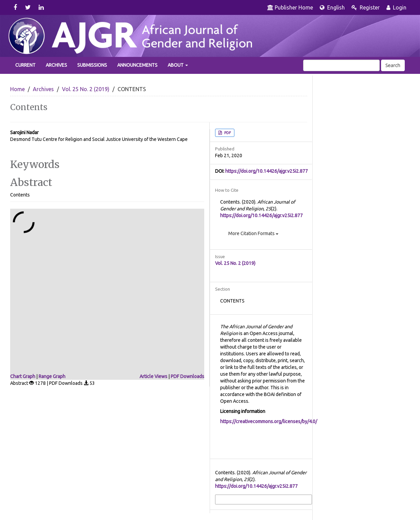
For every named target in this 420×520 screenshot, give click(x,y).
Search (393, 65)
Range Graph (52, 376)
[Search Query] (341, 65)
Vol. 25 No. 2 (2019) (86, 89)
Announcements (137, 65)
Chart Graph (23, 376)
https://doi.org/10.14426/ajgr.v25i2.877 (267, 171)
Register (366, 7)
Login (396, 7)
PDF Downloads (187, 376)
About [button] (178, 65)
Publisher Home (290, 7)
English (332, 7)
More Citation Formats (253, 233)
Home (17, 89)
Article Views (153, 376)
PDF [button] (227, 133)
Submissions (92, 65)
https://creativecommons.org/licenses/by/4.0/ (269, 421)
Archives (56, 65)
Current (25, 65)
